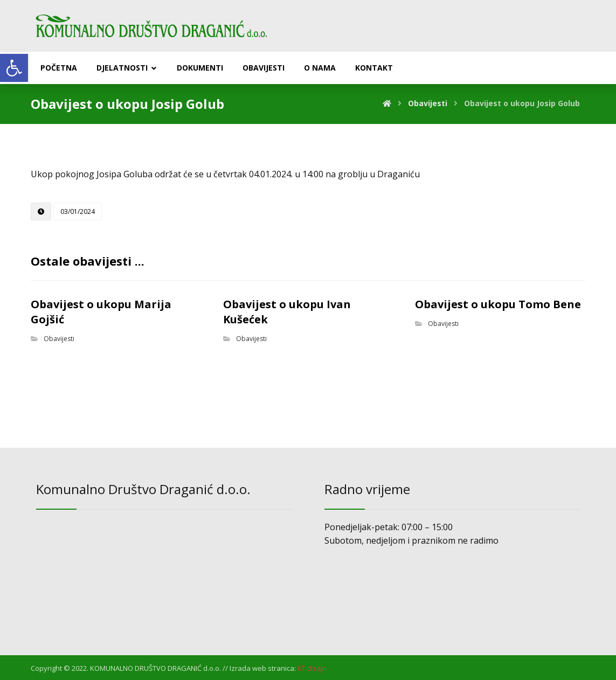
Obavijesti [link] (59, 339)
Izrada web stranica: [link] (263, 668)
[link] (14, 68)
